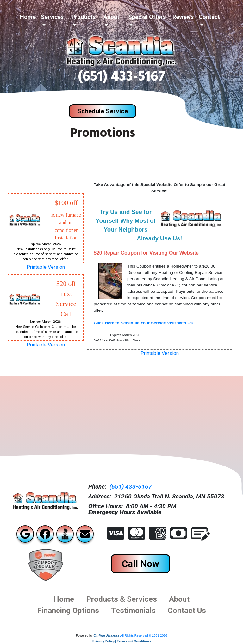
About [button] (111, 17)
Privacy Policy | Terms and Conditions (122, 641)
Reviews (183, 17)
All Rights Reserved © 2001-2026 (144, 636)
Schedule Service (103, 111)
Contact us (187, 611)
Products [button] (84, 17)
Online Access (106, 635)
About (179, 599)
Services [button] (52, 17)
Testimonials (133, 611)
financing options (68, 611)
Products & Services (121, 599)
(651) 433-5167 (121, 78)
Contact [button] (209, 17)
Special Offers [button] (147, 17)
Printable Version (46, 267)
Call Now (140, 564)
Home (28, 17)
